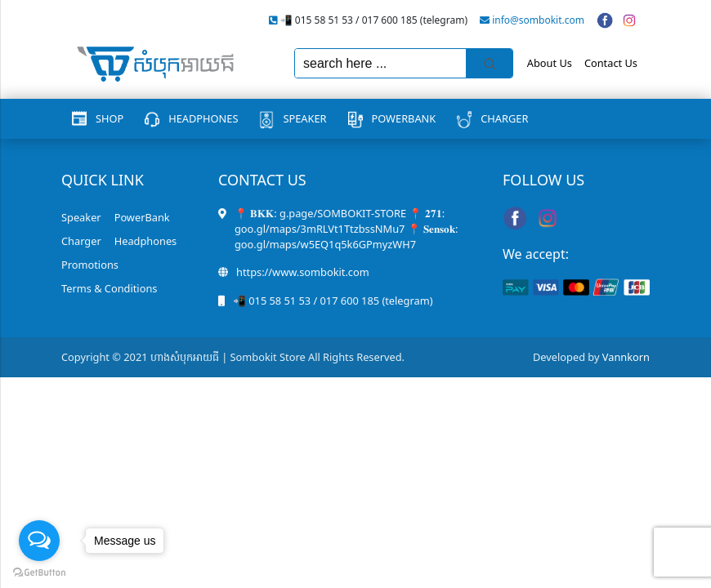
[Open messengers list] (39, 541)
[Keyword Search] (380, 63)
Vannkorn (626, 357)
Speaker (304, 118)
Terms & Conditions (109, 288)
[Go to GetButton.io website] (39, 572)
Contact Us (611, 63)
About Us (550, 63)
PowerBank (404, 118)
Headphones (203, 118)
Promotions (90, 265)
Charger (504, 118)
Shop (110, 118)
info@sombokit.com (538, 20)
